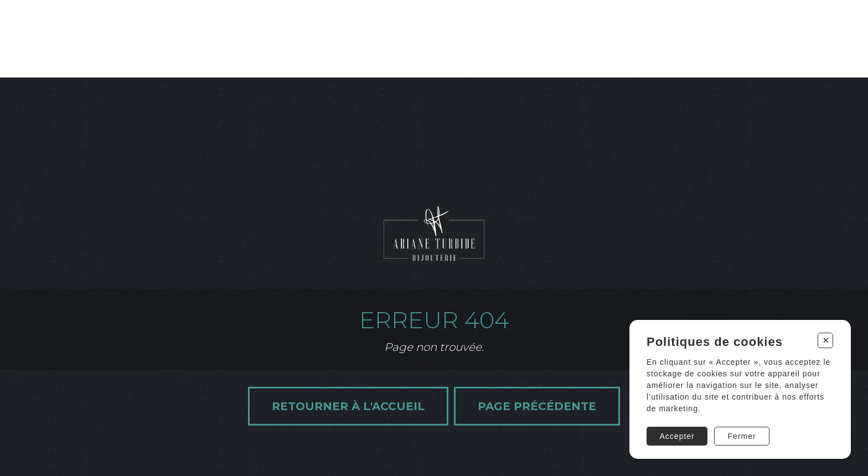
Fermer (742, 436)
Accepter (677, 436)
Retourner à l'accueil (348, 406)
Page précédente (537, 406)
